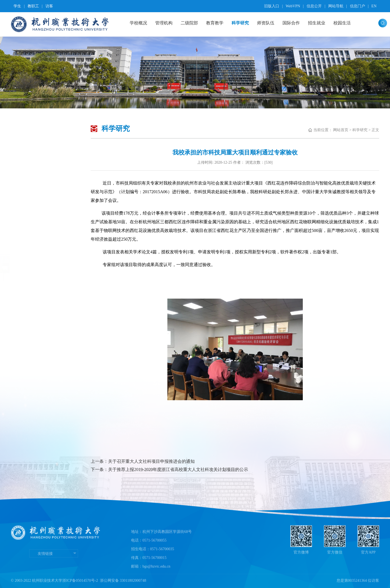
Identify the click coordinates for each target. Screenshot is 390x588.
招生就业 (317, 23)
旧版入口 (272, 6)
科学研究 (240, 23)
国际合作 (291, 23)
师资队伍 (266, 23)
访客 (49, 6)
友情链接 (54, 570)
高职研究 (35, 160)
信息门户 (357, 6)
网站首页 (341, 130)
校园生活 (342, 23)
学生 (17, 6)
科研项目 (35, 200)
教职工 (33, 6)
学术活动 (35, 180)
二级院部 (189, 23)
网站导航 (336, 6)
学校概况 (138, 23)
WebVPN (293, 6)
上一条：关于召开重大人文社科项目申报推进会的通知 (143, 461)
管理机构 (164, 23)
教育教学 (215, 23)
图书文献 (35, 220)
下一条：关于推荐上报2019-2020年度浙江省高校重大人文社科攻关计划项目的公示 (169, 469)
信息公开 (314, 6)
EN (374, 6)
